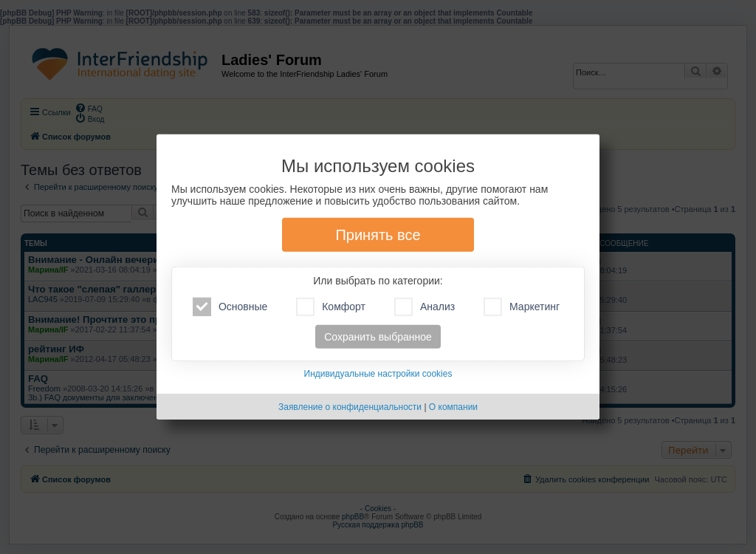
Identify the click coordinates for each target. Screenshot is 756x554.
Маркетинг (522, 307)
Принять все (378, 235)
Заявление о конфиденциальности (350, 407)
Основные (230, 307)
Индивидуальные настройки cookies (378, 374)
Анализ (425, 307)
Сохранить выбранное (378, 337)
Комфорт (331, 307)
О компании (453, 407)
